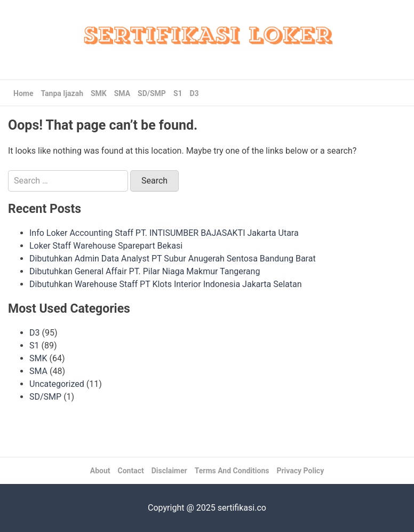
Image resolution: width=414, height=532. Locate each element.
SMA (122, 93)
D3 (194, 93)
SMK (99, 93)
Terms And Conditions (232, 471)
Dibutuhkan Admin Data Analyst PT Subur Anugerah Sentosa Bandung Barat (173, 259)
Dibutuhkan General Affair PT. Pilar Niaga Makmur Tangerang (145, 271)
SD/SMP (152, 93)
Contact (131, 471)
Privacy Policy (300, 471)
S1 (178, 93)
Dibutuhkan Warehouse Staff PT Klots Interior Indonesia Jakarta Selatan (166, 284)
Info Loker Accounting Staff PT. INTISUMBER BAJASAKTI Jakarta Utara (164, 233)
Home (23, 93)
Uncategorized (57, 384)
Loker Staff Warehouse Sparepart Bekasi (106, 246)
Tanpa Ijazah (62, 93)
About (100, 471)
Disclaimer (169, 471)
